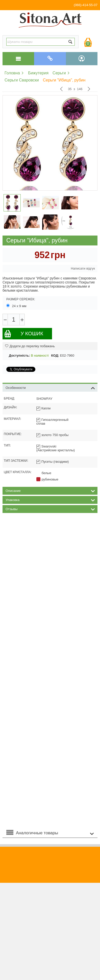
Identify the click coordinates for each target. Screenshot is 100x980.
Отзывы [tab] (50, 509)
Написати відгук (83, 268)
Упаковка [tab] (50, 500)
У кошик (24, 334)
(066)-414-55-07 (86, 5)
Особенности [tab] (50, 387)
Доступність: (19, 355)
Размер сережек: (21, 299)
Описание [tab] (50, 490)
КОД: (55, 355)
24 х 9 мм (17, 306)
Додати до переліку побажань (30, 346)
